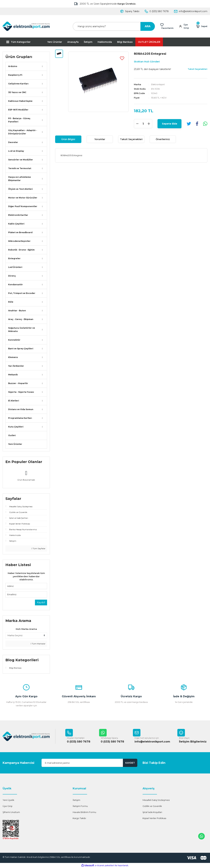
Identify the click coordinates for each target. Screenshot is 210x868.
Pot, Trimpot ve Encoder (22, 293)
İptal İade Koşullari (152, 812)
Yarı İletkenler (16, 366)
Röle (11, 302)
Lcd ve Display (16, 151)
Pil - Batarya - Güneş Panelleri (19, 120)
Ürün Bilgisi (68, 139)
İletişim (88, 42)
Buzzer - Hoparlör (18, 383)
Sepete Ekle (170, 124)
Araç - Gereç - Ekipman (21, 319)
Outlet (12, 435)
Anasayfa (73, 42)
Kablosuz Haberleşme (20, 101)
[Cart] (201, 26)
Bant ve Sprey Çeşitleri (21, 349)
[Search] (114, 26)
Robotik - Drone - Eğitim (21, 250)
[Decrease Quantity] (137, 124)
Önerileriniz (163, 139)
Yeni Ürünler (55, 42)
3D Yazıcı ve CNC (17, 92)
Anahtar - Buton (17, 311)
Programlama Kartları (20, 418)
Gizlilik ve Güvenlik (152, 806)
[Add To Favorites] (122, 58)
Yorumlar (100, 139)
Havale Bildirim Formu (84, 812)
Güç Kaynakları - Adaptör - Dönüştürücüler (23, 132)
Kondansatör (16, 285)
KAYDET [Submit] (130, 763)
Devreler (13, 142)
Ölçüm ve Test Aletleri (21, 189)
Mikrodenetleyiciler (19, 241)
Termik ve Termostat (20, 168)
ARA (148, 26)
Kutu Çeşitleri (16, 427)
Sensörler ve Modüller (21, 160)
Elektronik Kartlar (18, 215)
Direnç (12, 276)
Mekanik (13, 375)
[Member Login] (185, 26)
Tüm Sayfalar (38, 548)
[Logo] (26, 26)
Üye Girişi (7, 806)
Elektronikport (159, 84)
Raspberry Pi (15, 75)
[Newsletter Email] (89, 763)
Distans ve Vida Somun (21, 409)
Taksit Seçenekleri (131, 139)
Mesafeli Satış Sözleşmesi (156, 800)
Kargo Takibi (79, 818)
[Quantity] (143, 124)
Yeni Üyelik (8, 800)
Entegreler (14, 258)
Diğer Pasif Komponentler (23, 206)
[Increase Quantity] (149, 124)
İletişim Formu (80, 806)
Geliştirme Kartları (18, 84)
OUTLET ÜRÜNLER (149, 42)
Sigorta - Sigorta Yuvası (21, 392)
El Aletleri (14, 401)
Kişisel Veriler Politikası (154, 818)
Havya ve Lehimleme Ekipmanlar (20, 179)
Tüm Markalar (38, 644)
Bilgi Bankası (125, 42)
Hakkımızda (105, 42)
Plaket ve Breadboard (20, 232)
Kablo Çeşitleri (16, 224)
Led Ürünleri (15, 267)
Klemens (13, 357)
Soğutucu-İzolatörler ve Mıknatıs (22, 330)
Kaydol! (41, 602)
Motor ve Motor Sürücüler (23, 198)
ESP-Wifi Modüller (18, 110)
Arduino (13, 66)
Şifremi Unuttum (11, 812)
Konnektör (14, 340)
